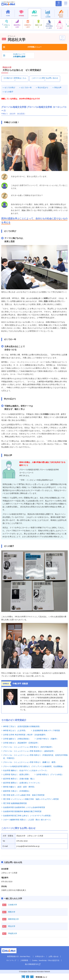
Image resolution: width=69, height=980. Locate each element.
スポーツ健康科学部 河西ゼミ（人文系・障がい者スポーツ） (27, 820)
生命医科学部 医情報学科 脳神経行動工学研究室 (22, 811)
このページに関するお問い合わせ (45, 78)
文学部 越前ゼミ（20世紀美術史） (17, 739)
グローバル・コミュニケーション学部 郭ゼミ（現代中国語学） (28, 747)
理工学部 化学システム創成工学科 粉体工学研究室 (24, 795)
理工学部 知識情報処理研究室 (15, 803)
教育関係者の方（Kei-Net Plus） (19, 956)
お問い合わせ (54, 956)
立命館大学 (13, 905)
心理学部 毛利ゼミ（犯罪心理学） (17, 775)
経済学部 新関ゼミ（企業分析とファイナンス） (22, 783)
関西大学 (12, 912)
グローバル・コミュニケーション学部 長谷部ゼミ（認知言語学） (29, 751)
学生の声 (58, 88)
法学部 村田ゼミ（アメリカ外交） (50, 775)
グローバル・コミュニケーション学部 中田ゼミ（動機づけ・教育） (30, 762)
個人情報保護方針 (32, 964)
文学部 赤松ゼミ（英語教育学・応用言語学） (21, 743)
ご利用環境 (24, 960)
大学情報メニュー (34, 47)
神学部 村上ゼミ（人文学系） (15, 730)
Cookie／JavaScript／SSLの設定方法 (46, 960)
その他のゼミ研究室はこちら (15, 78)
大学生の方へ (40, 956)
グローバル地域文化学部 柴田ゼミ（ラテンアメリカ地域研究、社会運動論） (34, 766)
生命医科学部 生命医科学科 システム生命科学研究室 (24, 807)
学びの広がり (43, 88)
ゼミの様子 (9, 92)
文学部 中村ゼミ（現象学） (47, 739)
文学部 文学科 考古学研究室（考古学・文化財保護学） (25, 735)
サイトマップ (11, 960)
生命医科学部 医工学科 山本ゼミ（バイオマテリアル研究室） (28, 816)
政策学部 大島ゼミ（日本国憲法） (17, 791)
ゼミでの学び (10, 88)
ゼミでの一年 (26, 88)
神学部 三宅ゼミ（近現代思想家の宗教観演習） (22, 726)
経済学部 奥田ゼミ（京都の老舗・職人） (19, 779)
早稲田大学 (13, 933)
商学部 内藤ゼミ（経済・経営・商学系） (19, 787)
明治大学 (12, 926)
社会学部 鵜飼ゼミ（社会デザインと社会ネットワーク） (26, 770)
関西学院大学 (13, 919)
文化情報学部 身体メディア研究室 (46, 730)
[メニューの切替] (66, 3)
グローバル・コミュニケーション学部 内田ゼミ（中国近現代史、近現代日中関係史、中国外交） (35, 757)
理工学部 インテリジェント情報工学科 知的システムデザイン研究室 (31, 799)
